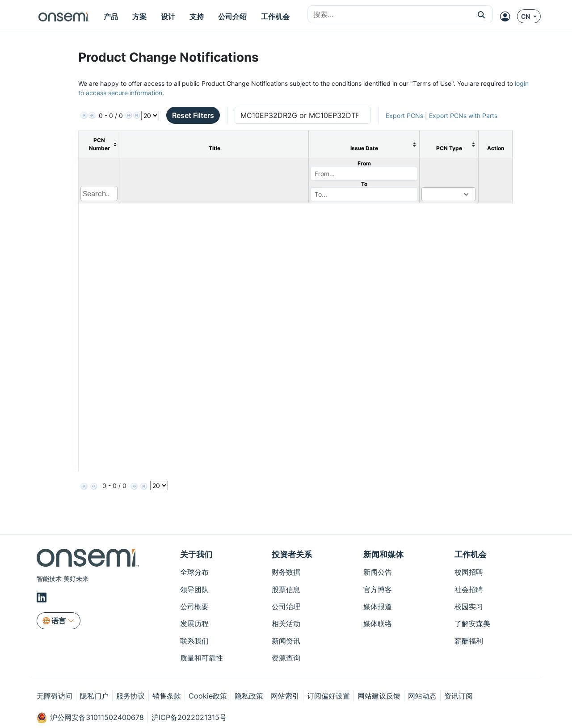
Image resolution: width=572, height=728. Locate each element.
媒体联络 (378, 623)
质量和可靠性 (202, 658)
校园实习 (469, 606)
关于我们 (196, 554)
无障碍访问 (55, 696)
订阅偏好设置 (328, 696)
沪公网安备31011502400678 (90, 718)
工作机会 (471, 554)
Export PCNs (404, 116)
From (364, 163)
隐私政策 (249, 696)
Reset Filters (193, 115)
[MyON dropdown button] (508, 17)
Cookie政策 (208, 696)
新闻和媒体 (383, 554)
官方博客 (378, 589)
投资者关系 (292, 554)
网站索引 (285, 696)
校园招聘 (469, 572)
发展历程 (194, 623)
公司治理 (286, 606)
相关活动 (286, 623)
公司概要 (194, 606)
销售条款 (167, 696)
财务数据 (286, 572)
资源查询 (286, 658)
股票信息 (286, 589)
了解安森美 (472, 623)
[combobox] (389, 15)
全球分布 (194, 572)
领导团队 (194, 589)
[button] (482, 14)
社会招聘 (469, 589)
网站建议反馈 (379, 696)
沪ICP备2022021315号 (189, 717)
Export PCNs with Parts (463, 116)
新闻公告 (378, 572)
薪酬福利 (469, 641)
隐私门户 (94, 696)
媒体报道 (378, 606)
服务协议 (130, 696)
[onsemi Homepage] (64, 17)
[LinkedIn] (43, 598)
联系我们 (194, 641)
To (364, 184)
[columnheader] (99, 145)
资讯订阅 (458, 696)
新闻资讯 (286, 641)
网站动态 (422, 696)
